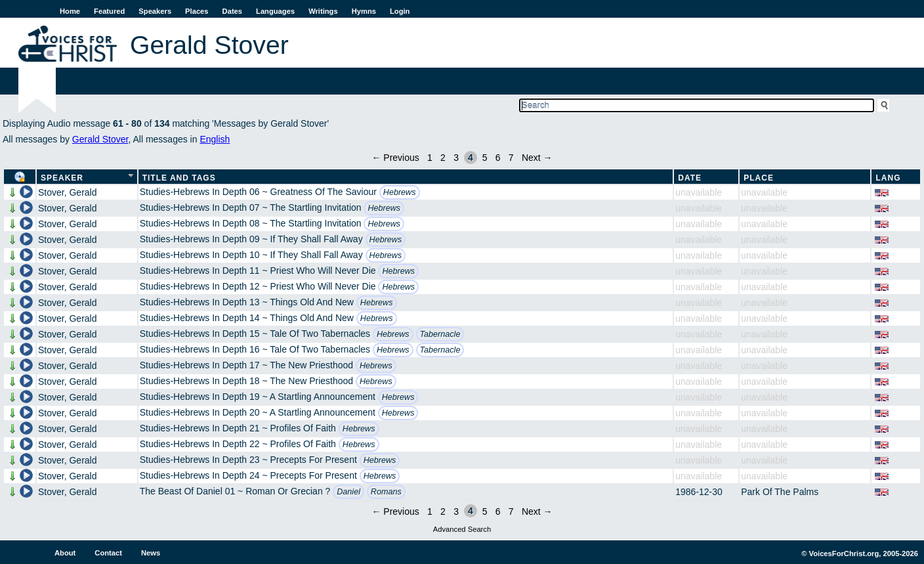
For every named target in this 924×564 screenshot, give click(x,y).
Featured (109, 11)
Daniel (348, 492)
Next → (537, 158)
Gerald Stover (100, 139)
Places (197, 11)
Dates (232, 11)
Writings (323, 11)
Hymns (364, 11)
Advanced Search (462, 529)
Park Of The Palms (780, 492)
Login (400, 11)
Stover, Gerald (68, 192)
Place (759, 178)
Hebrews (400, 192)
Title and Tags (179, 178)
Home (70, 11)
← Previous (395, 158)
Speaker (62, 178)
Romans (386, 492)
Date (690, 178)
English (215, 139)
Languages (275, 11)
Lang (888, 178)
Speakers (155, 11)
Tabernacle (440, 334)
